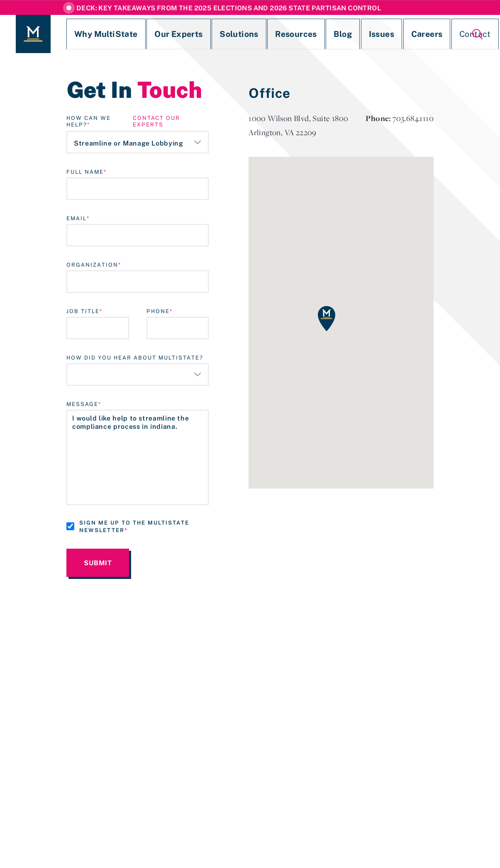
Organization (92, 265)
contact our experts (156, 121)
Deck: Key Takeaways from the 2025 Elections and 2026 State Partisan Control (229, 8)
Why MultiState (94, 34)
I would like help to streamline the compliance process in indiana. (138, 457)
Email (77, 218)
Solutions (204, 34)
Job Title (83, 311)
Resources (251, 34)
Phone (158, 311)
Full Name (85, 172)
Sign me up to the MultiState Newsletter (134, 526)
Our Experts (154, 34)
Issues (320, 34)
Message (82, 404)
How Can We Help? (89, 121)
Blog (289, 34)
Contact (396, 34)
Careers (357, 34)
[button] (327, 319)
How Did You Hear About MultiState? (135, 357)
